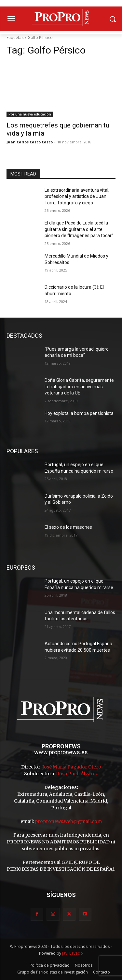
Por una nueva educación (30, 114)
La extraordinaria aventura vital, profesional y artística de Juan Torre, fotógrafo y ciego (77, 196)
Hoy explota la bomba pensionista (79, 413)
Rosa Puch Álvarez (77, 774)
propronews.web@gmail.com (68, 821)
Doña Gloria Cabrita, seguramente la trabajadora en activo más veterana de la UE (79, 387)
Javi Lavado (73, 953)
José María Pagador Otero (72, 767)
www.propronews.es (61, 752)
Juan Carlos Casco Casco (30, 142)
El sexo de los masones (68, 527)
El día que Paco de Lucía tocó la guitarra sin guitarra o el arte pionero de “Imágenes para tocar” (79, 229)
